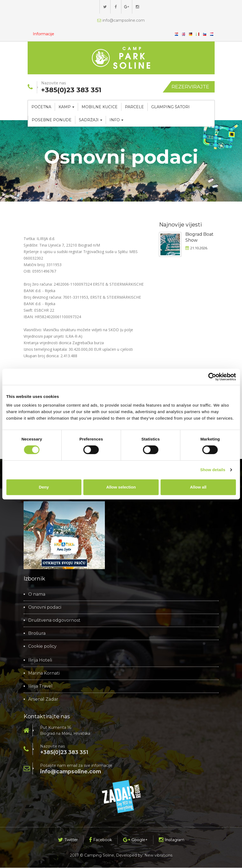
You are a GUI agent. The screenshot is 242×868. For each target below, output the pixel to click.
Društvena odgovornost (54, 621)
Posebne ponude (52, 120)
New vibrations (158, 856)
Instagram (172, 840)
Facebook (100, 840)
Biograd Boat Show (199, 237)
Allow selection (121, 487)
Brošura (37, 634)
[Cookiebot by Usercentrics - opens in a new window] (212, 377)
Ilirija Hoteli (40, 660)
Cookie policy (42, 647)
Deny (44, 487)
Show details (213, 470)
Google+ (135, 840)
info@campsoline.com (121, 20)
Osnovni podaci (45, 608)
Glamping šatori (170, 107)
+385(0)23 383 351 (64, 753)
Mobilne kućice (100, 107)
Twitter (68, 840)
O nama (37, 595)
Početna (41, 107)
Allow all (198, 487)
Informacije (44, 34)
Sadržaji (91, 120)
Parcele (134, 107)
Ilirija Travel (40, 687)
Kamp (66, 107)
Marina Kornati (44, 674)
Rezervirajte (190, 87)
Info (116, 120)
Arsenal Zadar (43, 700)
